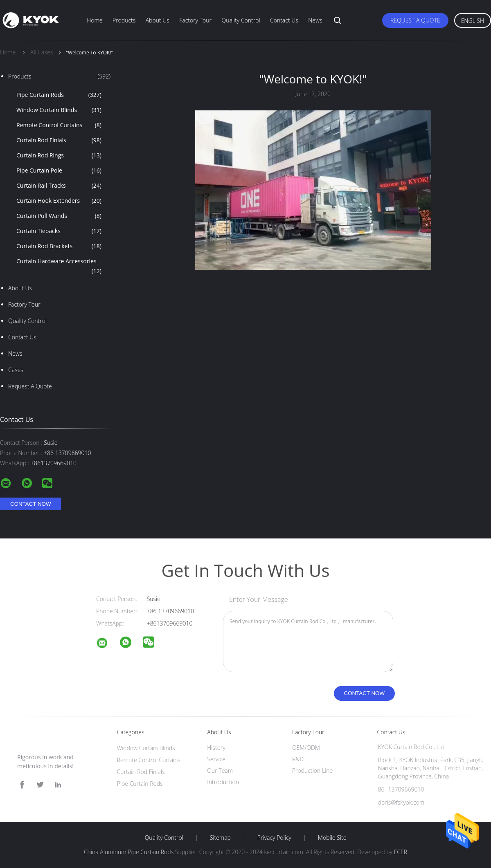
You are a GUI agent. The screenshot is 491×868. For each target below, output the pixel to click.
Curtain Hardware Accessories (59, 267)
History (216, 748)
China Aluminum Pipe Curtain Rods (129, 852)
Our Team (220, 770)
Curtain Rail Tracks (59, 186)
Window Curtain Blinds (59, 110)
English (473, 21)
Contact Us (284, 20)
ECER (401, 852)
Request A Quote (415, 20)
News (315, 20)
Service (216, 759)
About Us (158, 20)
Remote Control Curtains (59, 125)
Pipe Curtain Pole (59, 170)
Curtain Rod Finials (59, 140)
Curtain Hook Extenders (59, 201)
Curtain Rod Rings (59, 155)
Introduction (223, 782)
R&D (298, 759)
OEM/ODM (306, 748)
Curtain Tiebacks (59, 231)
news (15, 353)
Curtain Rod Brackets (59, 246)
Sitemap (220, 838)
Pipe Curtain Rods (59, 95)
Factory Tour (195, 20)
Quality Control (241, 20)
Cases (16, 370)
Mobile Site (332, 838)
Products (124, 20)
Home (95, 20)
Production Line (312, 770)
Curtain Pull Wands (59, 216)
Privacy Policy (274, 838)
